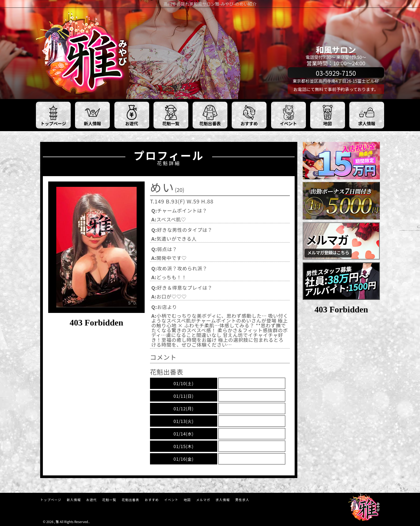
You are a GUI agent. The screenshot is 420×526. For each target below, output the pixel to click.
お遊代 (92, 500)
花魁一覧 (109, 500)
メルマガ (203, 500)
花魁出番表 (130, 500)
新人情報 (74, 500)
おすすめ (152, 500)
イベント (171, 500)
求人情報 (223, 500)
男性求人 (242, 500)
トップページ (51, 500)
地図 (187, 500)
